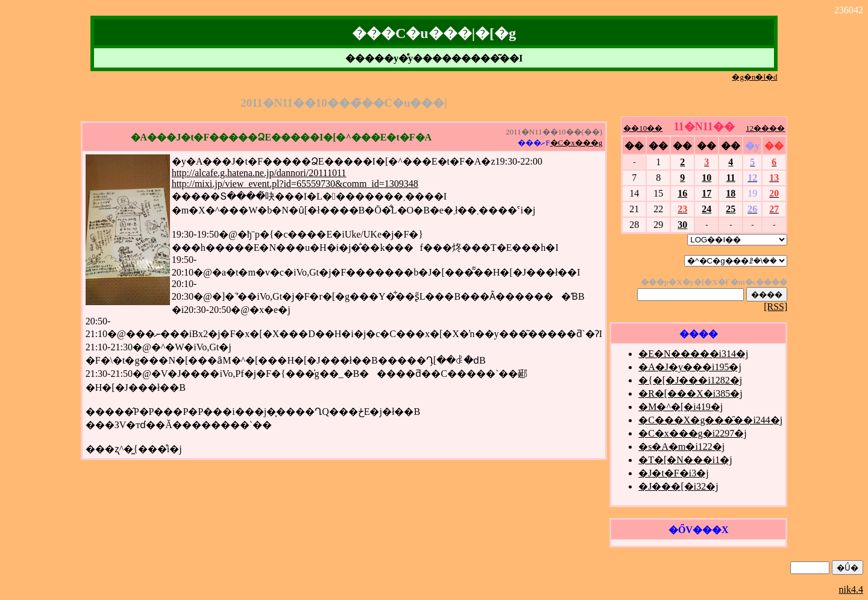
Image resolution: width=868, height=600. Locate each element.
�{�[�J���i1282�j (690, 380)
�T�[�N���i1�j (685, 460)
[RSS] (775, 307)
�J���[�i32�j (678, 486)
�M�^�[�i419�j (681, 407)
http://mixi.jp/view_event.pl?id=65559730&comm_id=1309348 (295, 184)
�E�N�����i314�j (693, 354)
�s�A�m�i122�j (681, 447)
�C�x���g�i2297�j (693, 433)
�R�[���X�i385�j (690, 393)
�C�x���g (577, 143)
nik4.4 (851, 589)
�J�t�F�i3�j (673, 473)
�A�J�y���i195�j (690, 367)
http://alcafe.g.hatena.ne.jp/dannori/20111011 (259, 173)
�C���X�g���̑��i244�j (710, 420)
